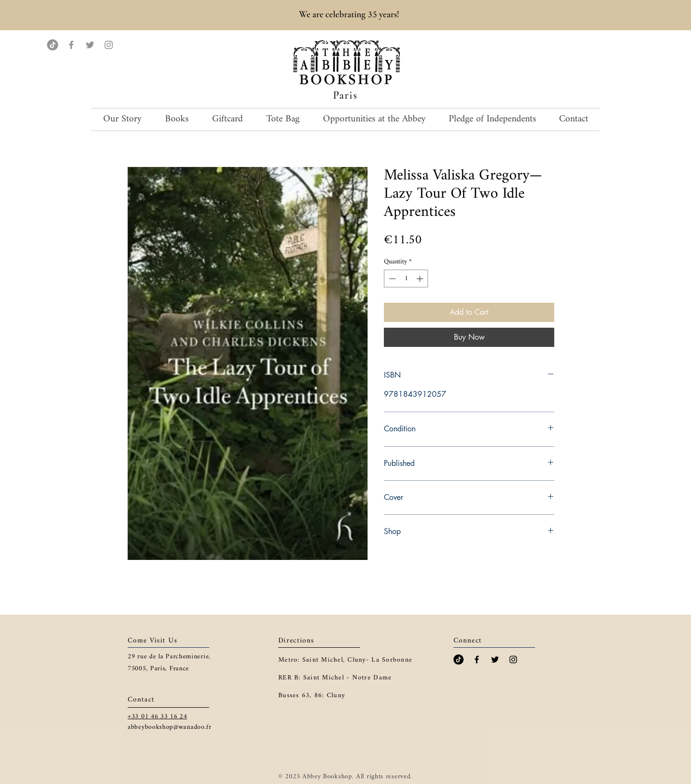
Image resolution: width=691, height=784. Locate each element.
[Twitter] (90, 45)
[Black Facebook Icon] (477, 659)
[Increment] (421, 279)
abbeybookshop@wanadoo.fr (170, 727)
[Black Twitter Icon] (495, 659)
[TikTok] (53, 45)
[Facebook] (71, 45)
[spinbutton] (406, 279)
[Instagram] (109, 45)
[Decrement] (391, 279)
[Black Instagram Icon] (513, 659)
